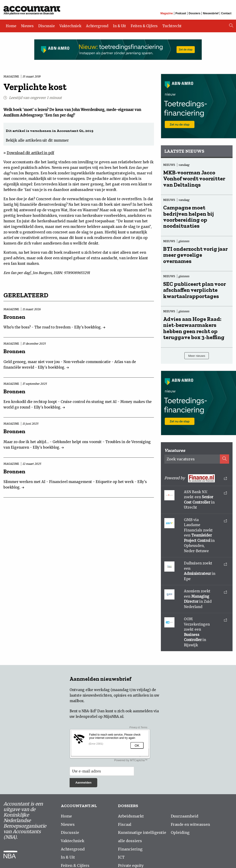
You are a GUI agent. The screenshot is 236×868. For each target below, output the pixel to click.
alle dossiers (130, 841)
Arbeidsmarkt (131, 816)
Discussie (47, 26)
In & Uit (119, 26)
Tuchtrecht (172, 26)
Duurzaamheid (184, 816)
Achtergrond (97, 26)
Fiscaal (125, 824)
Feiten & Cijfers (144, 26)
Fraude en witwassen (190, 824)
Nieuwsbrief (211, 13)
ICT (121, 857)
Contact (226, 13)
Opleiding (180, 832)
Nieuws (27, 26)
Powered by (196, 478)
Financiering (130, 849)
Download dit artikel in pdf (30, 153)
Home (11, 26)
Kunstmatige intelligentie (142, 832)
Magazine (167, 13)
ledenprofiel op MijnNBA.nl (99, 717)
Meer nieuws (197, 356)
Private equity (131, 865)
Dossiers (195, 13)
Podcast (181, 13)
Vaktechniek (70, 26)
